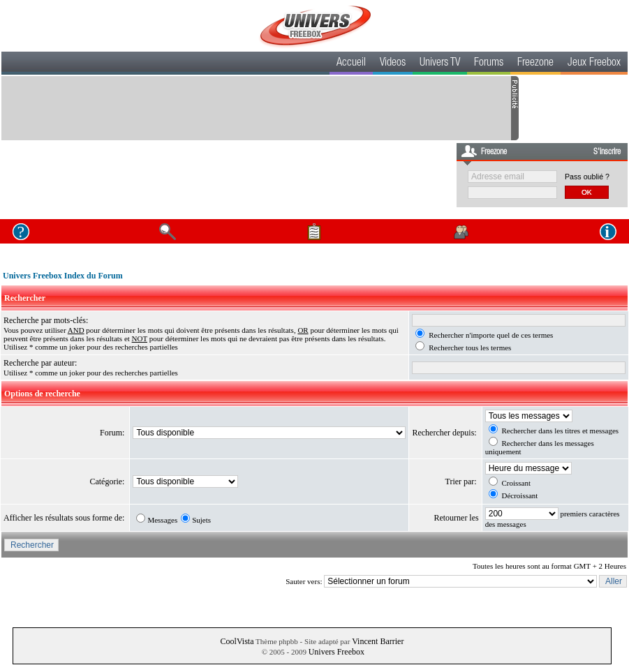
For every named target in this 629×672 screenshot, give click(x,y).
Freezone (535, 64)
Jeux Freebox (594, 64)
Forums (489, 64)
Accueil (351, 64)
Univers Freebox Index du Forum (63, 276)
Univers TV (440, 64)
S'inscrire (607, 152)
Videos (393, 64)
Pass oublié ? (587, 177)
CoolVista (237, 641)
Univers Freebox (336, 652)
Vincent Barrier (378, 641)
